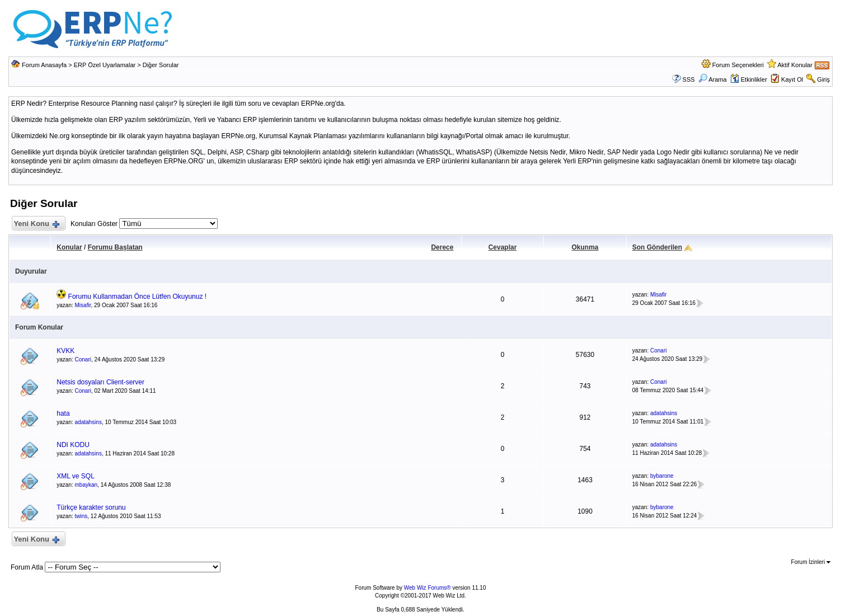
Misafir (83, 305)
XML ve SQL (76, 476)
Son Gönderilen (657, 247)
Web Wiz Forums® (427, 588)
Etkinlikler (749, 79)
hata (63, 413)
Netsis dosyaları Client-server (100, 382)
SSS (689, 79)
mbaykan (86, 485)
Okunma (585, 247)
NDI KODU (73, 445)
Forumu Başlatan (115, 247)
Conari (83, 359)
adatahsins (88, 422)
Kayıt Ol (792, 79)
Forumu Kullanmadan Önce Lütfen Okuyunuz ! (137, 297)
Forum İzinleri (811, 562)
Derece (442, 247)
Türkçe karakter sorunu (91, 507)
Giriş (823, 79)
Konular (69, 247)
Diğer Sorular (161, 65)
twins (81, 516)
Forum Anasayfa (44, 65)
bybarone (662, 476)
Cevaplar (503, 247)
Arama (713, 79)
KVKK (65, 351)
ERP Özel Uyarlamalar (105, 65)
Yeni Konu (36, 224)
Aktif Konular (795, 65)
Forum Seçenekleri (738, 65)
